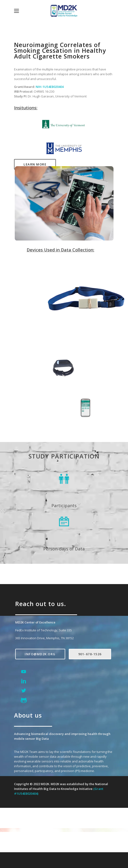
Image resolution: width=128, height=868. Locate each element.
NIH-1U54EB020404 (50, 87)
